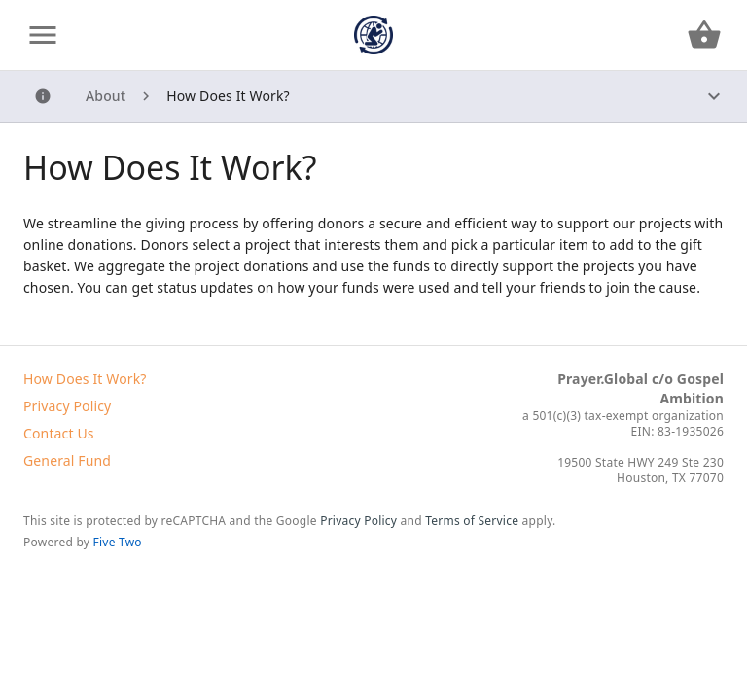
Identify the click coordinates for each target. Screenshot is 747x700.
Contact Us (59, 433)
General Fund (67, 460)
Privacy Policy (67, 406)
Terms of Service (472, 521)
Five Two (118, 542)
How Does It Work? (85, 379)
